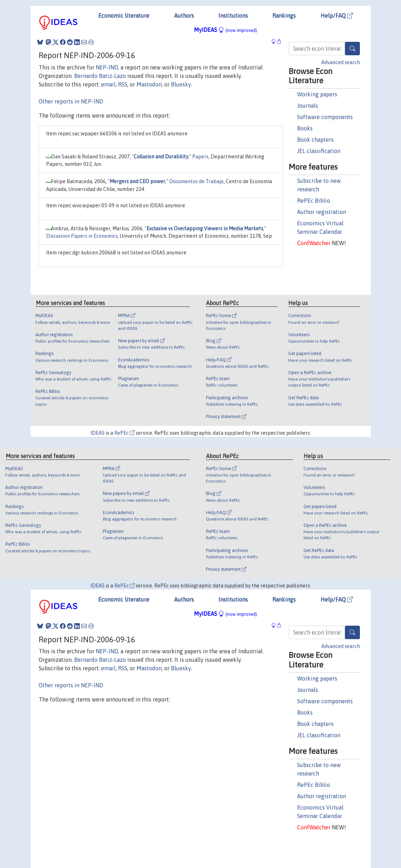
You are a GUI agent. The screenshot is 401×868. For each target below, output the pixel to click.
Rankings (284, 16)
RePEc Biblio (314, 201)
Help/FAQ (337, 16)
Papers (200, 157)
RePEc (124, 433)
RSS (123, 84)
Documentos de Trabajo (196, 181)
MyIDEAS (225, 30)
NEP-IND (107, 67)
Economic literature (124, 16)
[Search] (352, 49)
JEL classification (319, 151)
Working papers (317, 94)
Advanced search (341, 62)
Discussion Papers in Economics (82, 236)
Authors (184, 16)
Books (305, 128)
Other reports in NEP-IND (71, 101)
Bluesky (181, 84)
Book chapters (315, 140)
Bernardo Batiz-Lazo (100, 76)
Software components (325, 117)
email (108, 84)
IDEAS (98, 433)
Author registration (322, 212)
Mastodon (149, 84)
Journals (308, 106)
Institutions (233, 16)
